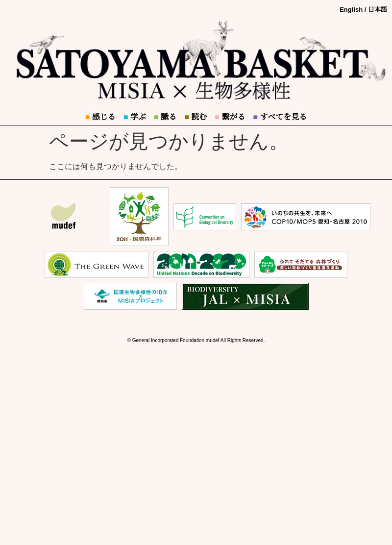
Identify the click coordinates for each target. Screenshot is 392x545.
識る (165, 117)
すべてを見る (280, 117)
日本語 (378, 10)
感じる (100, 117)
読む (196, 117)
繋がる (230, 117)
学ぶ (135, 117)
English (351, 10)
